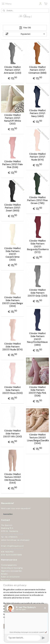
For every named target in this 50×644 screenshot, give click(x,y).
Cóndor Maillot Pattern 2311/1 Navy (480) (37, 113)
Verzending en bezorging (12, 568)
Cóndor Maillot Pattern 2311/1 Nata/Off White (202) (13, 119)
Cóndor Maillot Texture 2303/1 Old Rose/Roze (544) (13, 479)
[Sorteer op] (25, 34)
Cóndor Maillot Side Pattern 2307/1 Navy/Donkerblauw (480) (37, 339)
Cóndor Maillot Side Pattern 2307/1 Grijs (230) (37, 293)
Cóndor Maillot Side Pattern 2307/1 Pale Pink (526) (37, 392)
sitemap (26, 635)
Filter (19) (25, 28)
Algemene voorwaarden (11, 571)
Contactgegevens (9, 565)
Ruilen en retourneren (10, 577)
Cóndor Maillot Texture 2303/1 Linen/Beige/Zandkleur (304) (37, 439)
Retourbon (6, 580)
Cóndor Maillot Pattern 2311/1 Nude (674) (37, 157)
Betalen (4, 574)
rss (31, 635)
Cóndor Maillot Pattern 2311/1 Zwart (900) (13, 208)
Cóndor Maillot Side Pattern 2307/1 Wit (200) (12, 434)
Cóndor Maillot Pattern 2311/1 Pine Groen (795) (37, 200)
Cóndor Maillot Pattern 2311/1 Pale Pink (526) (12, 165)
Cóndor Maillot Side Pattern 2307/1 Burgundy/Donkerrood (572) (37, 247)
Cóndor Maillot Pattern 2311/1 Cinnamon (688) (37, 70)
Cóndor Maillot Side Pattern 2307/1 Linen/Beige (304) (12, 302)
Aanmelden (8, 514)
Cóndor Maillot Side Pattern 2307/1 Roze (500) (12, 390)
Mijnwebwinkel (29, 639)
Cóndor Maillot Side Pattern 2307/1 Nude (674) (12, 347)
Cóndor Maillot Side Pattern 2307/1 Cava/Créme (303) (13, 254)
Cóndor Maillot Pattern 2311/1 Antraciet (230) (12, 70)
